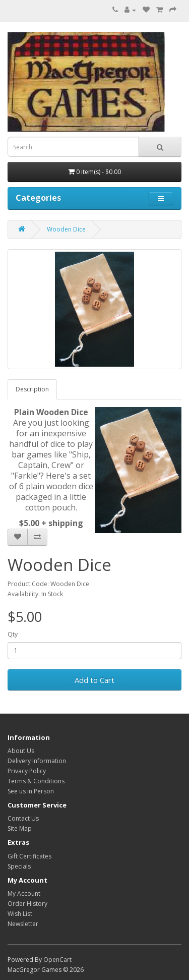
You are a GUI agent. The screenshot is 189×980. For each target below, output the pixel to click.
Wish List (20, 914)
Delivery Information (37, 761)
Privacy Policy (27, 771)
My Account (24, 893)
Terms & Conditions (36, 781)
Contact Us (23, 818)
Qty (13, 634)
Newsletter (23, 924)
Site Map (20, 828)
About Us (21, 751)
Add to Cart (94, 680)
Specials (19, 866)
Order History (27, 904)
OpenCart (57, 960)
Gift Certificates (29, 856)
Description (32, 389)
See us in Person (31, 791)
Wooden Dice (66, 229)
